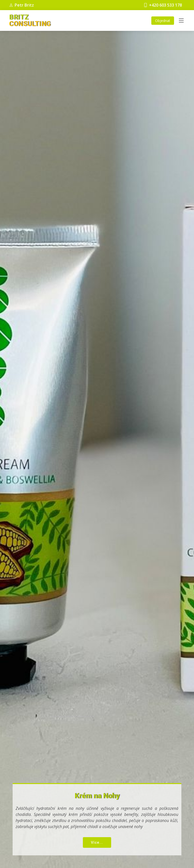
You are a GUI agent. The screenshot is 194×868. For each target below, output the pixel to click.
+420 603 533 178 (163, 5)
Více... (97, 842)
